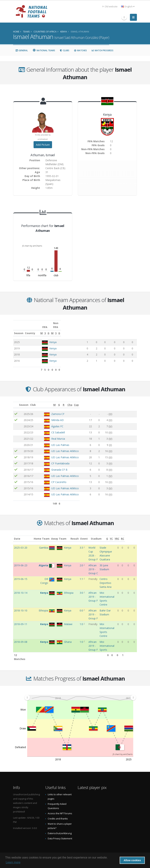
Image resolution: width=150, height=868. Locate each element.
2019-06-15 (21, 575)
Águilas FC (51, 422)
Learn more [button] (13, 862)
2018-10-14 (21, 589)
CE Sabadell (51, 428)
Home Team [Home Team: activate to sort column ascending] (46, 535)
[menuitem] (80, 694)
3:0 (82, 589)
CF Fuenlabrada (54, 459)
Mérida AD (51, 416)
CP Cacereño (52, 478)
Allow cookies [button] (132, 860)
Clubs (65, 50)
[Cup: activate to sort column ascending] (133, 401)
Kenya (53, 338)
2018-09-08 (21, 638)
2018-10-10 (21, 607)
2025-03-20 (21, 544)
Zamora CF (51, 410)
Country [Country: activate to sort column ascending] (47, 329)
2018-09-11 (21, 620)
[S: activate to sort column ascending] (97, 329)
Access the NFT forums (60, 810)
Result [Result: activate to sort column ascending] (83, 535)
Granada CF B (53, 466)
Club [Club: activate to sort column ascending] (40, 401)
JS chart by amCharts (32, 246)
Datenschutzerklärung (60, 829)
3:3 (82, 544)
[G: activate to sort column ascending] (104, 329)
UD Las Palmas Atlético (58, 447)
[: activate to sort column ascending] (17, 401)
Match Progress (102, 50)
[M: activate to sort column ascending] (89, 329)
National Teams (44, 50)
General (22, 50)
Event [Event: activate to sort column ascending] (92, 535)
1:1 (82, 575)
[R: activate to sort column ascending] (112, 401)
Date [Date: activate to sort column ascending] (17, 535)
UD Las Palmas (53, 441)
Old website (110, 7)
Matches (80, 50)
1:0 (82, 620)
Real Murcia (51, 435)
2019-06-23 (21, 561)
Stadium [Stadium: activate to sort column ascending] (105, 535)
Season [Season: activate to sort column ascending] (19, 329)
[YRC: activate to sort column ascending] (128, 535)
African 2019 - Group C (93, 565)
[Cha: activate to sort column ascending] (124, 401)
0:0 (82, 607)
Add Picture (43, 145)
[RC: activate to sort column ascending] (134, 535)
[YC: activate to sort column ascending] (123, 535)
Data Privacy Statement (60, 835)
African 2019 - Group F (93, 593)
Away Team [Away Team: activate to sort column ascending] (63, 535)
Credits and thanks (58, 815)
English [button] (128, 7)
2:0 (82, 561)
